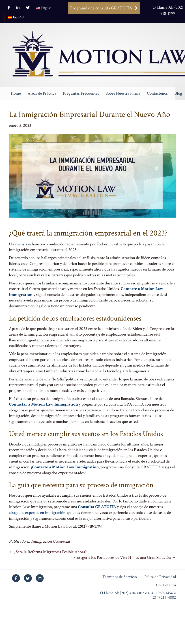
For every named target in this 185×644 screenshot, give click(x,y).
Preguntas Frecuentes (81, 93)
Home (16, 93)
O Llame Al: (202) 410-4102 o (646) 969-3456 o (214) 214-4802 (138, 595)
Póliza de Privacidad (160, 577)
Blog (178, 93)
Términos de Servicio (120, 577)
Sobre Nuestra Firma (123, 93)
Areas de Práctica (42, 93)
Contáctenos (157, 93)
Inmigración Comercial (51, 541)
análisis (21, 244)
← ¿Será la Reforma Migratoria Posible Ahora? (48, 552)
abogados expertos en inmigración (37, 513)
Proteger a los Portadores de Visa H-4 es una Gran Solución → (125, 558)
